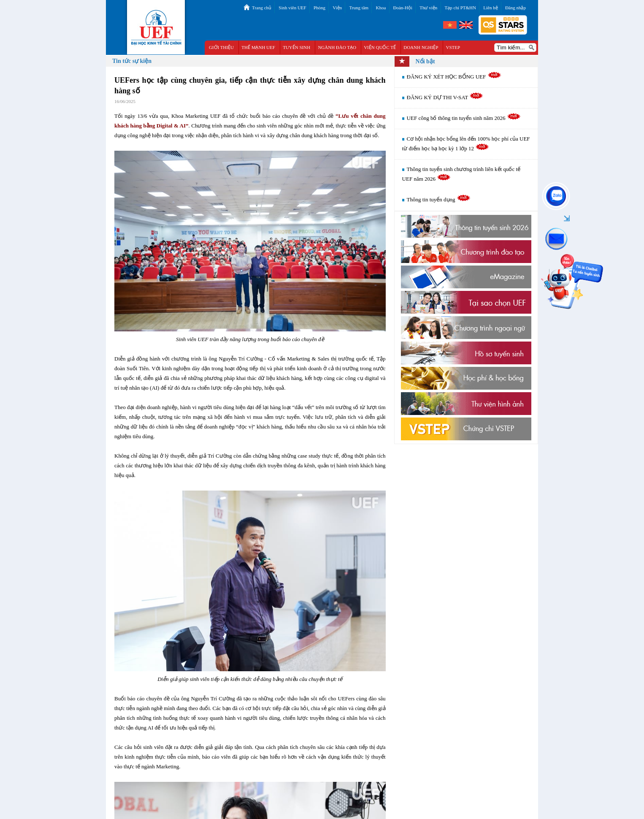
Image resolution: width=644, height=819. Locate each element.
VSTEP (453, 47)
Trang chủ (262, 8)
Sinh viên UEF (292, 8)
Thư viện (428, 8)
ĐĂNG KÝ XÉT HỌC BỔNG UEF (454, 77)
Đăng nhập (515, 8)
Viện (337, 8)
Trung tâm (359, 8)
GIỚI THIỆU (221, 47)
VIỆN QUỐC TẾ (380, 47)
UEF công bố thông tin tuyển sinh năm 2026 (464, 118)
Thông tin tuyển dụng (439, 199)
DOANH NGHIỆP (421, 47)
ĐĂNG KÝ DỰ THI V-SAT (445, 97)
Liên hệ (490, 8)
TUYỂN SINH (296, 47)
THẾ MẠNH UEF (258, 47)
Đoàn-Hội (403, 8)
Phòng (319, 8)
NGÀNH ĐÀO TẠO (337, 47)
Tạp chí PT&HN (460, 8)
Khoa (381, 8)
